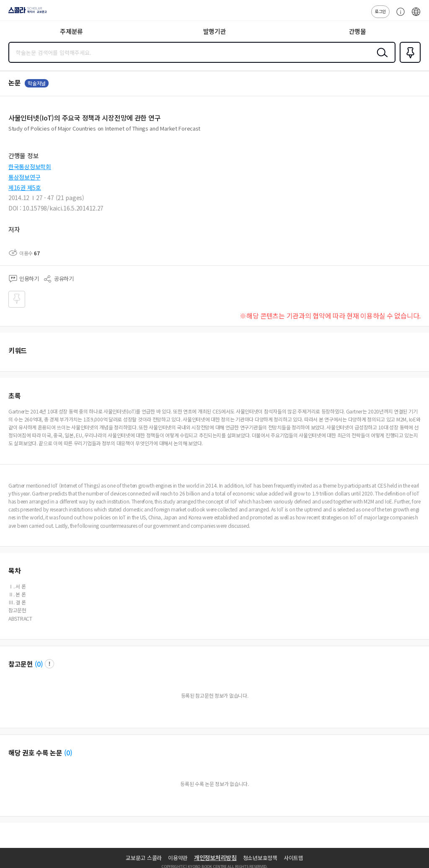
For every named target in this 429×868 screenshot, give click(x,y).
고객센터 (398, 16)
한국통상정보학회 (30, 167)
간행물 (358, 31)
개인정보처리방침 (215, 858)
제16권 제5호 (25, 187)
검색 (380, 59)
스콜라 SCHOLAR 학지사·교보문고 (25, 13)
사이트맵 (293, 858)
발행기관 (215, 31)
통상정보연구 (24, 177)
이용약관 (178, 858)
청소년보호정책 (260, 858)
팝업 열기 (49, 664)
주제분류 (71, 31)
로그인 (380, 11)
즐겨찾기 (408, 62)
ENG (416, 16)
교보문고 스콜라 (144, 858)
